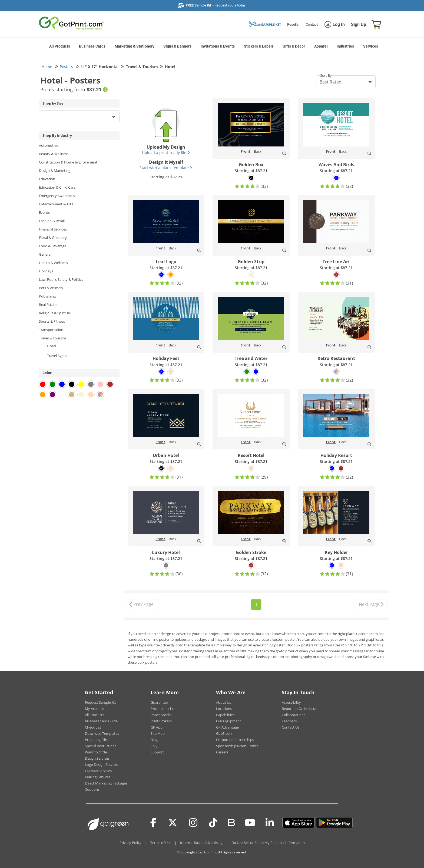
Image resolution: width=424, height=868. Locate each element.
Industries (345, 46)
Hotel (52, 346)
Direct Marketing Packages (106, 783)
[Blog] (231, 822)
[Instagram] (193, 823)
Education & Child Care (57, 187)
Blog (154, 740)
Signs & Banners (177, 46)
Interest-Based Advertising (201, 843)
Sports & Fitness (52, 321)
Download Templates (102, 733)
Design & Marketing (55, 171)
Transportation (51, 330)
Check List (93, 727)
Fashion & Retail (52, 221)
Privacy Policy (130, 843)
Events (44, 212)
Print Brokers (161, 721)
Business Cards (92, 46)
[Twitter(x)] (173, 823)
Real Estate (48, 305)
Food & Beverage (53, 246)
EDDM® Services (98, 771)
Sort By (326, 75)
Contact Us (291, 727)
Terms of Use (161, 843)
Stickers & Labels (259, 46)
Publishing (47, 296)
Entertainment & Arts (56, 204)
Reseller (293, 24)
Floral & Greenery (53, 238)
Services (371, 46)
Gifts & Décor (294, 46)
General (45, 254)
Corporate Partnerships (235, 740)
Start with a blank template (166, 168)
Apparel (321, 46)
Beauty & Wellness (54, 154)
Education (47, 179)
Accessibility (291, 702)
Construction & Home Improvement (68, 162)
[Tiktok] (213, 823)
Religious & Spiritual (55, 313)
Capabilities (225, 715)
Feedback (289, 721)
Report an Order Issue (299, 709)
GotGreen (224, 733)
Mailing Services (98, 777)
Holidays (46, 271)
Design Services (97, 758)
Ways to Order (97, 752)
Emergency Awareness (57, 196)
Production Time (164, 709)
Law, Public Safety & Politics (61, 279)
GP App (157, 727)
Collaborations (294, 715)
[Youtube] (250, 823)
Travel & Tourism (52, 338)
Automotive (49, 145)
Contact (312, 24)
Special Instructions (101, 746)
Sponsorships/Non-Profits (237, 746)
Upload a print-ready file (166, 153)
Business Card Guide (101, 721)
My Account (95, 709)
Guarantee (159, 702)
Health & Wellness (53, 263)
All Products (60, 46)
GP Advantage (227, 727)
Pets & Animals (51, 288)
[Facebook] (153, 823)
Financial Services (53, 229)
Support (157, 752)
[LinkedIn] (270, 823)
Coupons (92, 789)
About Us (223, 702)
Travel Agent (57, 356)
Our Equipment (228, 721)
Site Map (158, 733)
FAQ (154, 746)
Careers (222, 752)
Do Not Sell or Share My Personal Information (268, 843)
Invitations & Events (218, 46)
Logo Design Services (102, 764)
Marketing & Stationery (135, 46)
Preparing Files (97, 740)
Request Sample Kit (100, 702)
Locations (224, 709)
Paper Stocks (161, 715)
